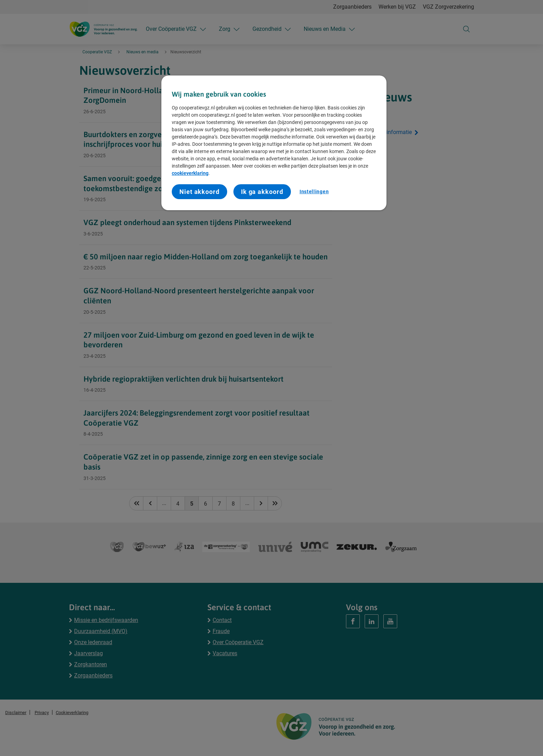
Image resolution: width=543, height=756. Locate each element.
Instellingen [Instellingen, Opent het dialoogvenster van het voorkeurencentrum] (314, 192)
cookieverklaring (190, 173)
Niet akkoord (199, 192)
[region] (274, 143)
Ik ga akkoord (262, 192)
